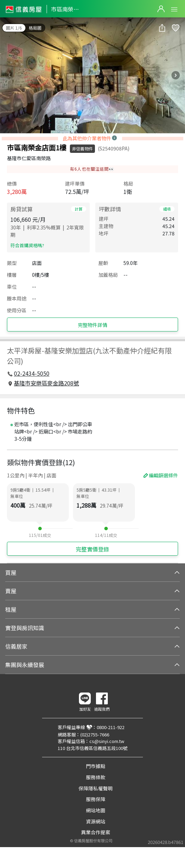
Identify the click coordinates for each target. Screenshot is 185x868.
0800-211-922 (111, 727)
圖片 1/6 (14, 28)
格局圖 (35, 28)
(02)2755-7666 (95, 734)
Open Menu (174, 9)
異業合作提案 (96, 832)
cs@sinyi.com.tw (107, 741)
